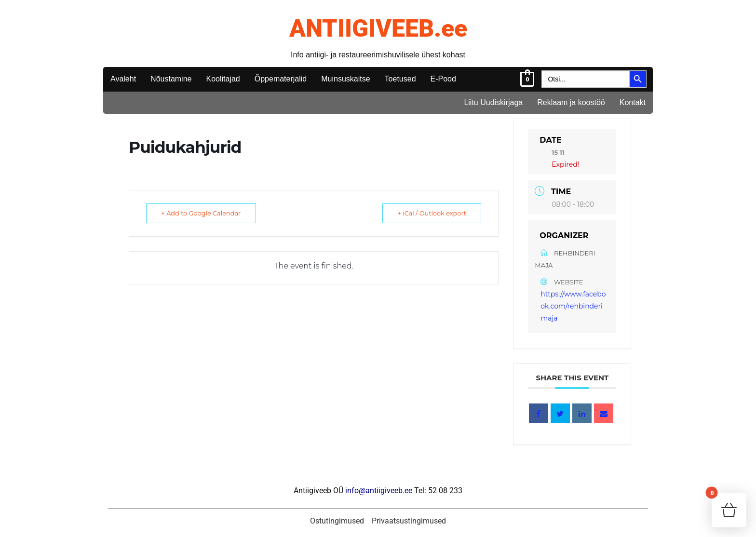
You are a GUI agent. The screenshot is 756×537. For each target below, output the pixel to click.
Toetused (400, 79)
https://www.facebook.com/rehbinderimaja (573, 306)
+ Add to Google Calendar (203, 213)
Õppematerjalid (281, 79)
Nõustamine (171, 79)
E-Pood (443, 79)
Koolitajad (223, 79)
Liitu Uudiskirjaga (493, 102)
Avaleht (123, 79)
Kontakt (633, 102)
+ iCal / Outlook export (430, 213)
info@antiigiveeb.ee (379, 490)
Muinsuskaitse (345, 79)
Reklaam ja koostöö (571, 102)
